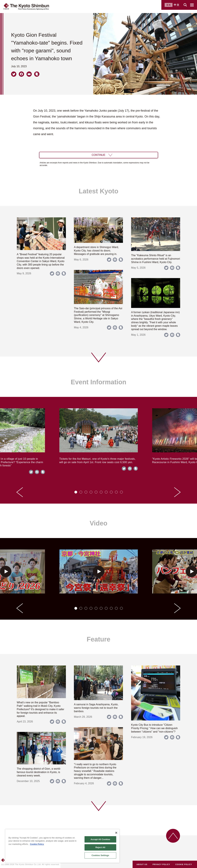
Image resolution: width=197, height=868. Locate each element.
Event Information (98, 382)
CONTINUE (99, 155)
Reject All (100, 847)
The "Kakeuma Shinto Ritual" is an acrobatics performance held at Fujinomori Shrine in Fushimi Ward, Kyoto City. (156, 259)
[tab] (76, 492)
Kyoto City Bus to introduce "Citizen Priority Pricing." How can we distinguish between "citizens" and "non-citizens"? (154, 728)
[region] (62, 846)
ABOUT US (142, 864)
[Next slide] (177, 492)
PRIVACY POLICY (161, 864)
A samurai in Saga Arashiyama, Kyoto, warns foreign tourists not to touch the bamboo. (96, 708)
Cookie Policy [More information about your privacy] (37, 844)
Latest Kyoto (98, 191)
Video (98, 523)
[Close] (116, 833)
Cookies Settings (100, 855)
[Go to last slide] (20, 492)
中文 (177, 5)
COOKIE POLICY (184, 864)
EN (169, 5)
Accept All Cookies (100, 839)
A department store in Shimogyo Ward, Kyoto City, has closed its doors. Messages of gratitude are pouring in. (96, 251)
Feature (98, 639)
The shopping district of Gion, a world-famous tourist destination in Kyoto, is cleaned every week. (39, 772)
